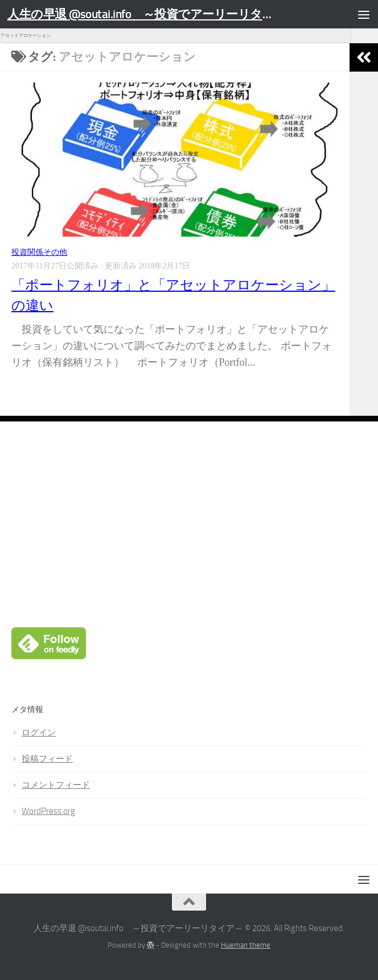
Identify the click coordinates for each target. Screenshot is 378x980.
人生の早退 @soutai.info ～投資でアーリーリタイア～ (143, 14)
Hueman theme (246, 945)
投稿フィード (47, 759)
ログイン (39, 733)
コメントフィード (56, 785)
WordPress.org (48, 811)
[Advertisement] (189, 547)
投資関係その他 (39, 252)
